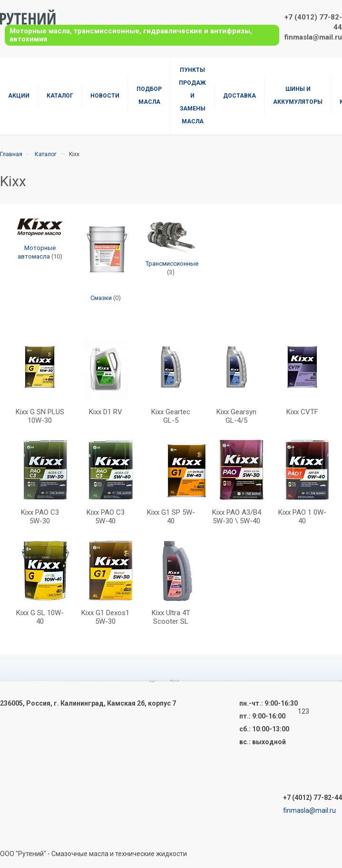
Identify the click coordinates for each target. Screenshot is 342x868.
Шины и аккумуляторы (298, 95)
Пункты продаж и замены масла (192, 96)
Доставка (239, 96)
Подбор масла (149, 95)
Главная (11, 154)
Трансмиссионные (172, 264)
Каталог (60, 96)
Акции (19, 96)
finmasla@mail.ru (313, 37)
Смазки (101, 298)
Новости (105, 96)
